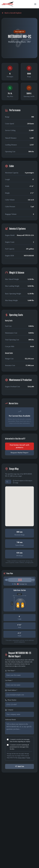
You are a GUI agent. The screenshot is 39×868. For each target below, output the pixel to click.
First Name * (10, 671)
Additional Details (10, 720)
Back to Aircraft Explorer (12, 13)
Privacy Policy (22, 758)
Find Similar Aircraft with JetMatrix (19, 446)
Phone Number (11, 700)
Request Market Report (20, 453)
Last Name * (9, 680)
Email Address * (11, 690)
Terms (28, 758)
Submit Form (20, 766)
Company (9, 710)
